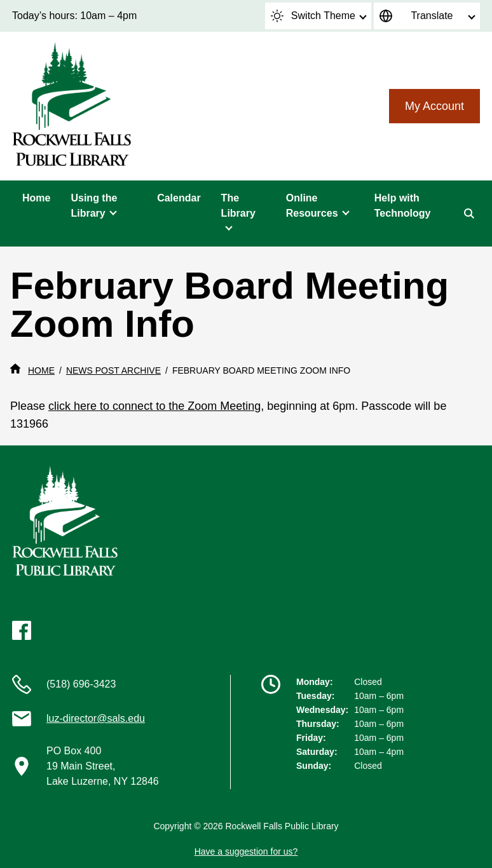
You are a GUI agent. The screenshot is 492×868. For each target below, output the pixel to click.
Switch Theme (313, 16)
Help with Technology (403, 206)
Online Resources (312, 206)
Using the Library (94, 206)
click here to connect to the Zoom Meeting (154, 406)
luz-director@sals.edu (96, 718)
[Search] (469, 214)
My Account (434, 106)
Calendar (179, 198)
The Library (238, 206)
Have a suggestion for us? (246, 851)
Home (36, 198)
